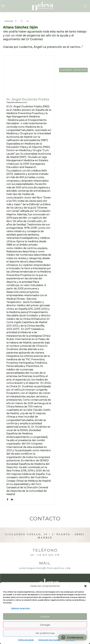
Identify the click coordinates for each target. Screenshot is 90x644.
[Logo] (45, 6)
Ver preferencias (45, 633)
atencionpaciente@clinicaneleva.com (45, 568)
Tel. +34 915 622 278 (45, 555)
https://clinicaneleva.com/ (17, 102)
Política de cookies (26, 640)
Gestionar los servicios (20, 608)
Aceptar (45, 617)
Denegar (45, 625)
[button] (85, 586)
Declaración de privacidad (49, 640)
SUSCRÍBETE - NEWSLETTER (73, 70)
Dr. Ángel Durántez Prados (28, 99)
